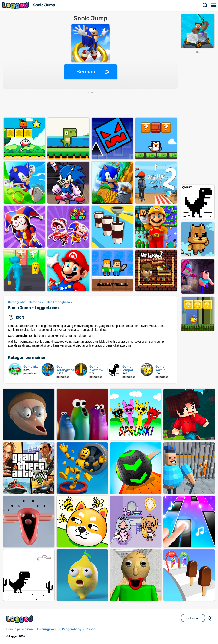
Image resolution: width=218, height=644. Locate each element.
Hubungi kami (47, 629)
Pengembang (72, 629)
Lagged (16, 5)
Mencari (205, 5)
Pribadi (91, 629)
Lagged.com (20, 619)
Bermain (86, 72)
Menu (214, 5)
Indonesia (193, 618)
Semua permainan (20, 629)
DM (211, 618)
